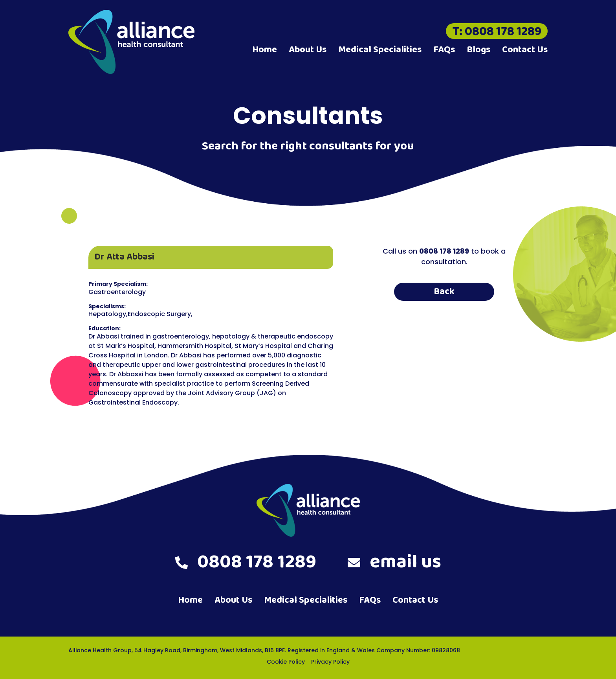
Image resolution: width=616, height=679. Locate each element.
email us (394, 562)
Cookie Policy (286, 662)
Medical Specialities (380, 50)
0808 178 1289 (246, 562)
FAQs (444, 50)
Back (444, 292)
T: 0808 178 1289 (497, 31)
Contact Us (525, 50)
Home (265, 50)
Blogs (478, 50)
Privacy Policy (330, 662)
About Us (308, 50)
